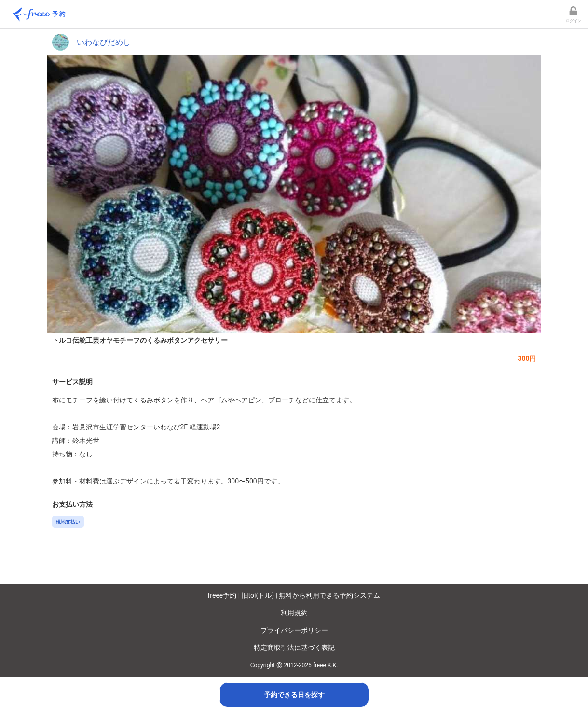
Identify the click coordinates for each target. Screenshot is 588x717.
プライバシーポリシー (294, 630)
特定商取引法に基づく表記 (294, 648)
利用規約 (294, 613)
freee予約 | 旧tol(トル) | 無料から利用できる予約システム (294, 595)
